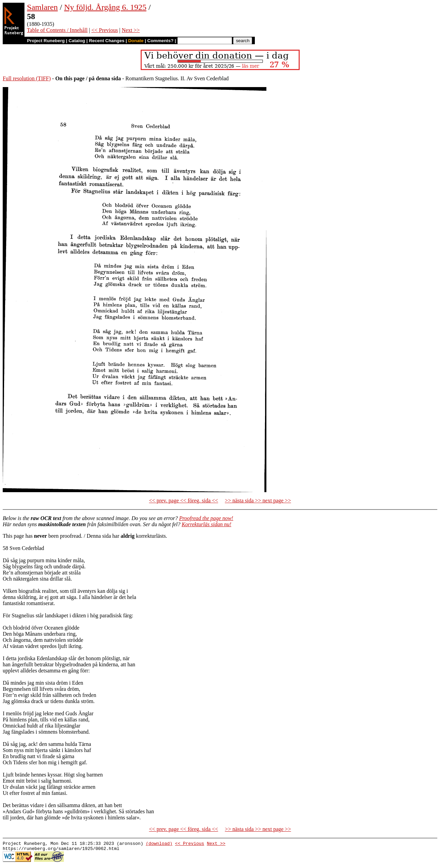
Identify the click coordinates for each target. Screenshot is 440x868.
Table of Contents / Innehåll (57, 30)
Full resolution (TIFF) (27, 78)
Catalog (77, 41)
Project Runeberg (46, 41)
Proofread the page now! (206, 518)
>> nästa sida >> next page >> (258, 500)
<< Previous (105, 30)
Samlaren (42, 7)
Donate (136, 41)
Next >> (131, 30)
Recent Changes (107, 41)
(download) (159, 844)
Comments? (161, 41)
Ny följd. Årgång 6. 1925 (105, 7)
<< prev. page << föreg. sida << (184, 500)
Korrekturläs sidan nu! (207, 524)
